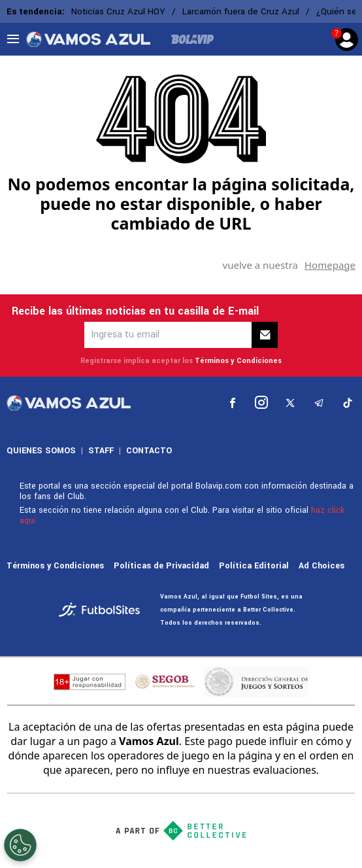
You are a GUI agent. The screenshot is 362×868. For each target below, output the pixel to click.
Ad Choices (321, 566)
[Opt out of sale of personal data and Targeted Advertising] (20, 845)
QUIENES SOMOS (41, 451)
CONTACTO (149, 451)
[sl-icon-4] (319, 403)
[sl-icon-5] (348, 403)
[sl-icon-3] (290, 403)
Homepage (330, 265)
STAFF (101, 451)
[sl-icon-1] (233, 403)
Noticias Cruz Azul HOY (118, 11)
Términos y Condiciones (238, 361)
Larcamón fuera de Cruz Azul (241, 11)
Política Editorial (254, 566)
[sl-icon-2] (261, 403)
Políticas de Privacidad (161, 566)
